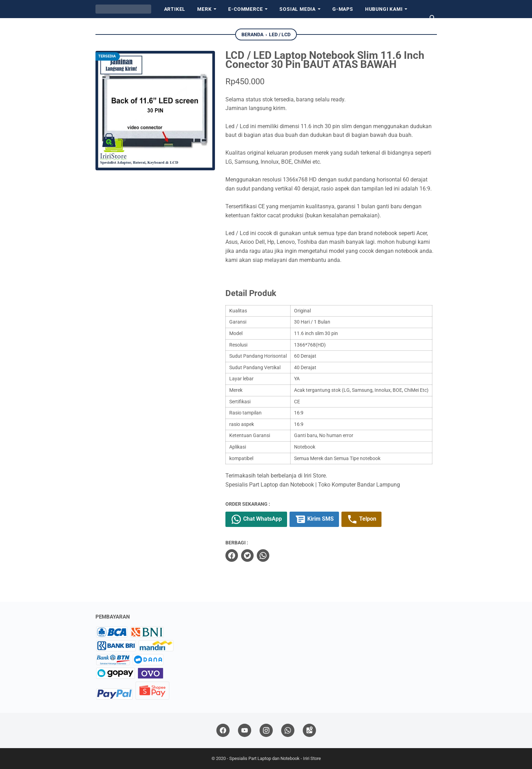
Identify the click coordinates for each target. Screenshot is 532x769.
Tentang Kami (121, 27)
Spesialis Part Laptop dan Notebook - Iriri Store (275, 758)
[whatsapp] (263, 556)
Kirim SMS (314, 519)
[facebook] (232, 556)
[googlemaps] (309, 731)
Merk (204, 9)
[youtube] (245, 731)
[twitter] (247, 556)
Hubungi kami (384, 9)
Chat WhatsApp (256, 519)
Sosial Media (298, 9)
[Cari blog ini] (433, 18)
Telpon (361, 519)
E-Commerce (245, 9)
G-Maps (343, 9)
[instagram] (266, 731)
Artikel (175, 9)
